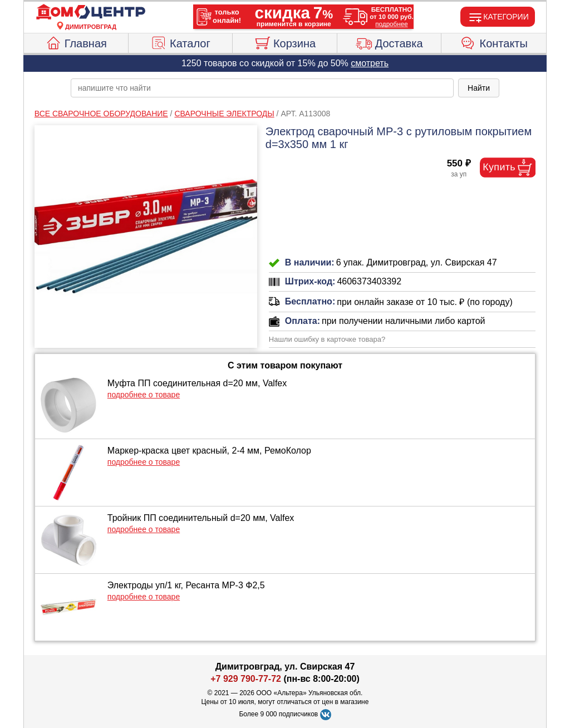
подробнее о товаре (144, 395)
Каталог (180, 42)
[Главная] (91, 12)
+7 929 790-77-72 (246, 679)
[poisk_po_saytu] (262, 88)
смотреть (370, 63)
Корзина (285, 42)
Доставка (389, 42)
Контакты (494, 42)
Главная (76, 42)
